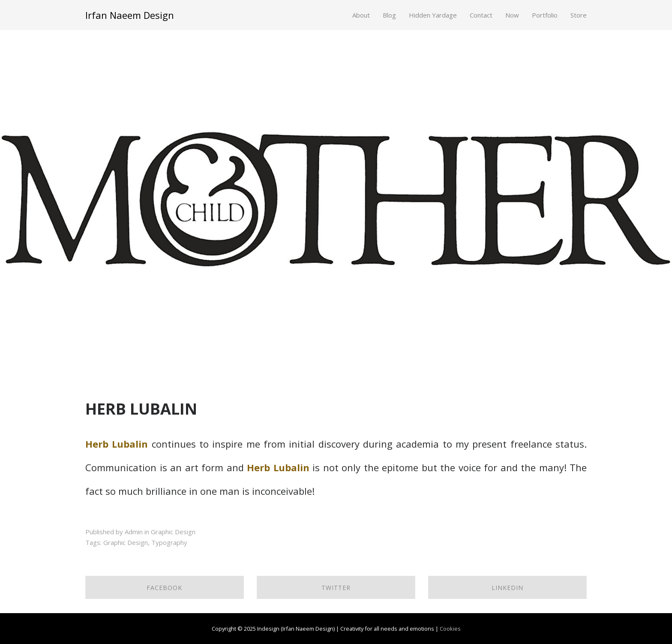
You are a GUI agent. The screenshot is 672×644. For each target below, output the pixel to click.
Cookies (450, 629)
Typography (169, 542)
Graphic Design (173, 532)
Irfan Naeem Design (130, 15)
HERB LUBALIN (141, 409)
